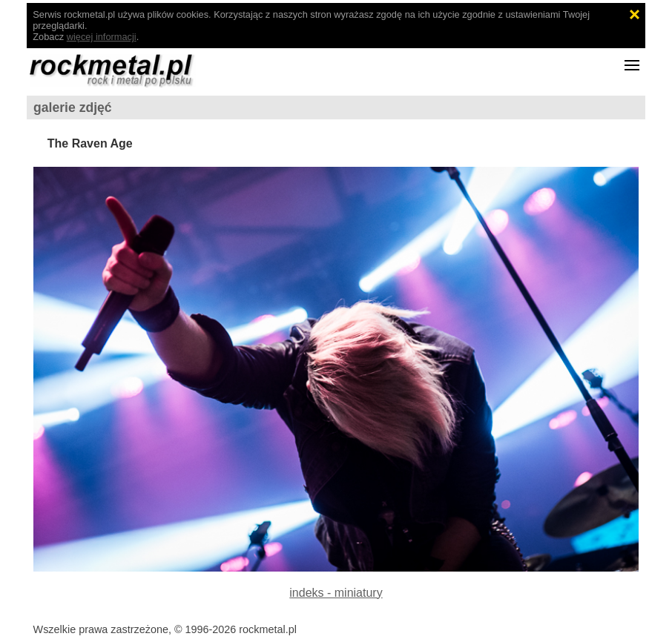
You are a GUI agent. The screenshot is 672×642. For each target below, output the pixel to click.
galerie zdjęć (73, 107)
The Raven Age (90, 143)
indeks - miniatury (336, 593)
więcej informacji (102, 37)
